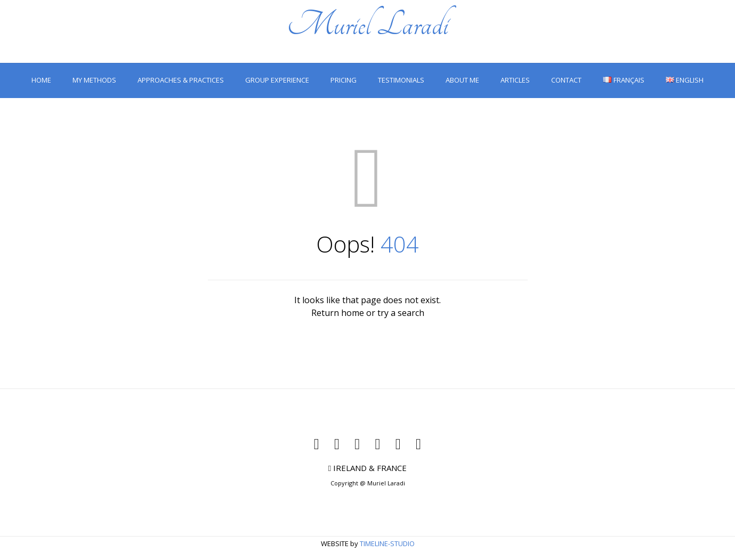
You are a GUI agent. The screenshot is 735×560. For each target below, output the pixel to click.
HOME (41, 80)
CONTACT (566, 80)
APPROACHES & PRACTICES (181, 80)
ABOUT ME (462, 80)
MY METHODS (94, 80)
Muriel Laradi (368, 25)
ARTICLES (515, 80)
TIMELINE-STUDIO (387, 543)
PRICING (344, 80)
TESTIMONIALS (401, 80)
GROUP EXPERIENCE (277, 80)
